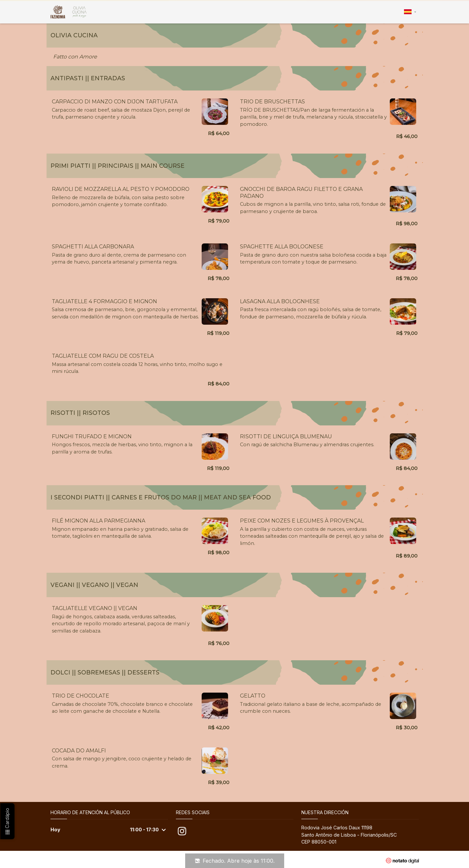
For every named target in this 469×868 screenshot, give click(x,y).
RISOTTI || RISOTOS (80, 413)
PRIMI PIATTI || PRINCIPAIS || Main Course (117, 166)
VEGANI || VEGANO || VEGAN (94, 585)
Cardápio (7, 821)
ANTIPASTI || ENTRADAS (88, 78)
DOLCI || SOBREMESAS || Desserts (105, 672)
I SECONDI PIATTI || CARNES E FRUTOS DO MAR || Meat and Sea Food (161, 497)
